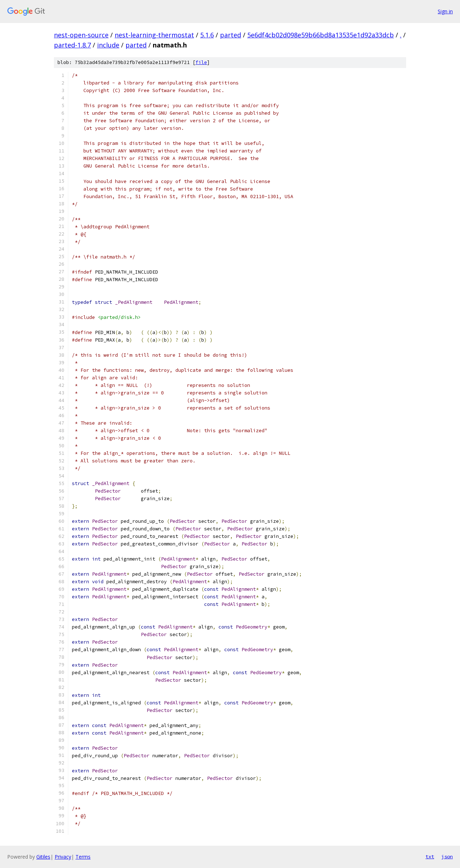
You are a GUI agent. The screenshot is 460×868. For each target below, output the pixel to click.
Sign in (445, 11)
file (201, 62)
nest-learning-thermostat (154, 35)
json (447, 856)
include (108, 45)
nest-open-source (81, 35)
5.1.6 (207, 35)
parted (231, 35)
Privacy (63, 857)
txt (430, 856)
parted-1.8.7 (72, 45)
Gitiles (43, 857)
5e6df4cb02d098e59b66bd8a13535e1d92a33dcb (321, 35)
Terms (83, 857)
